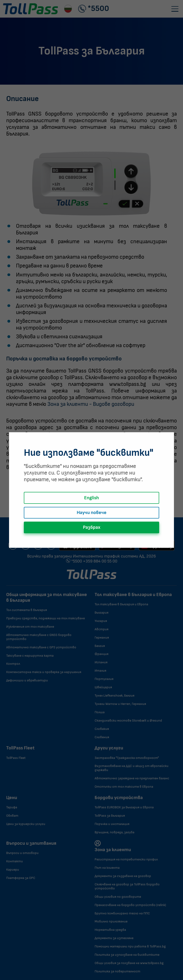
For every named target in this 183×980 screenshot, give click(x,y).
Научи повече (92, 513)
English (91, 498)
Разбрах (92, 527)
